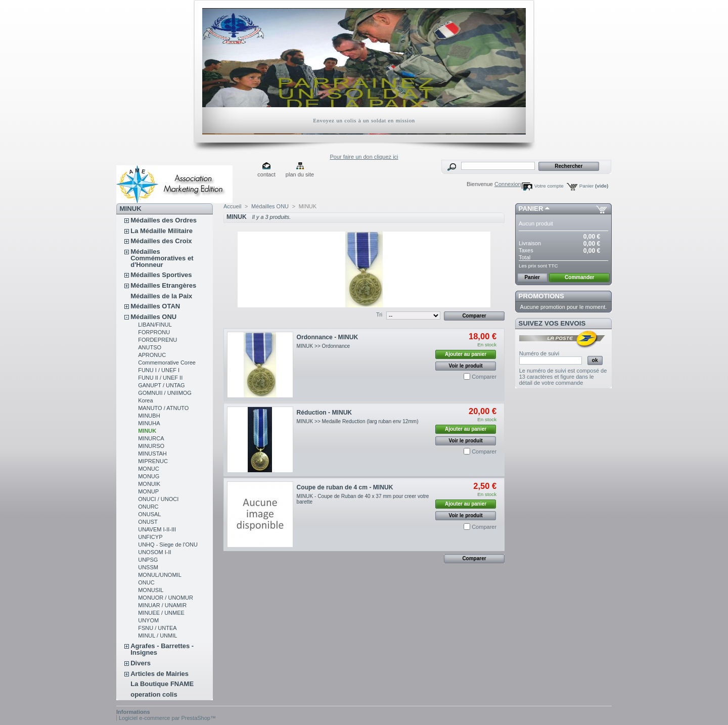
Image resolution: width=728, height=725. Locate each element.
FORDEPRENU (157, 340)
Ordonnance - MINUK (328, 337)
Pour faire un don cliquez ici (364, 157)
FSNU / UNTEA (157, 628)
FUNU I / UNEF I (159, 370)
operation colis (154, 694)
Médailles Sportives (161, 275)
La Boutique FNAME (162, 684)
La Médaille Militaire (162, 231)
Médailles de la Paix (161, 296)
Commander (579, 277)
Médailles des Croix (161, 241)
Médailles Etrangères (163, 285)
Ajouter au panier (466, 354)
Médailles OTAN (155, 306)
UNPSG (148, 560)
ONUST (148, 522)
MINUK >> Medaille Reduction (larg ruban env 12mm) (358, 421)
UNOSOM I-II (154, 552)
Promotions (541, 296)
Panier (594, 186)
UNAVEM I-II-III (157, 529)
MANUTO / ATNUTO (163, 408)
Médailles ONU (153, 317)
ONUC (146, 582)
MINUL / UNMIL (157, 636)
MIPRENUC (153, 461)
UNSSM (148, 567)
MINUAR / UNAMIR (162, 605)
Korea (145, 400)
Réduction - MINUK (325, 413)
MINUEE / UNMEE (161, 613)
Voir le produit (466, 366)
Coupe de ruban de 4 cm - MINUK (345, 487)
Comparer (484, 377)
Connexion (508, 184)
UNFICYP (150, 537)
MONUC (149, 469)
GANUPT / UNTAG (162, 385)
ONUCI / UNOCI (158, 499)
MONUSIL (151, 590)
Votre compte (549, 186)
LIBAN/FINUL (155, 325)
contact (266, 174)
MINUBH (149, 416)
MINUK (147, 431)
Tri (379, 314)
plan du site (300, 174)
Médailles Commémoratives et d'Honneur (162, 258)
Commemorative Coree (167, 362)
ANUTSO (150, 347)
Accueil (232, 206)
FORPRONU (154, 332)
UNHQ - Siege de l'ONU (168, 545)
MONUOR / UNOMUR (166, 598)
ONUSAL (149, 514)
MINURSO (151, 446)
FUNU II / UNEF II (160, 378)
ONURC (148, 507)
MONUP (148, 491)
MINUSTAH (152, 454)
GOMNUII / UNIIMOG (165, 393)
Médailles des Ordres (164, 220)
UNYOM (148, 620)
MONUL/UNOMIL (160, 575)
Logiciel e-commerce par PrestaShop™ (167, 718)
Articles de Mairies (160, 674)
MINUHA (149, 423)
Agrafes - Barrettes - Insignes (162, 649)
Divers (141, 663)
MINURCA (151, 438)
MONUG (149, 476)
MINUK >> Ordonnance (324, 346)
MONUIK (149, 484)
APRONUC (152, 355)
